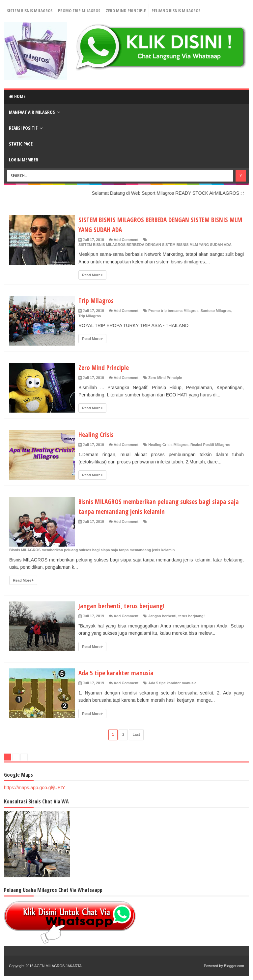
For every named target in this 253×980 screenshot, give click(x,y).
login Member (24, 160)
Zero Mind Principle (126, 11)
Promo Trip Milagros (79, 11)
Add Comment (126, 240)
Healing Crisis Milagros (168, 445)
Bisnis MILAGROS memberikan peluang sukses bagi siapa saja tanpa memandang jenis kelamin (160, 506)
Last (136, 734)
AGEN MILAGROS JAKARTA (58, 966)
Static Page (21, 144)
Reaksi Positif (23, 128)
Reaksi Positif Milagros (210, 445)
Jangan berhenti (162, 616)
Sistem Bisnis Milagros (30, 11)
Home (17, 96)
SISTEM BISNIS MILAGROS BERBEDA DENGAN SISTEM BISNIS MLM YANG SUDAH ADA (155, 245)
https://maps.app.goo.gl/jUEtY (34, 788)
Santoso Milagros (216, 311)
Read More (92, 275)
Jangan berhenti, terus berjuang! (126, 605)
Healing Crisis (98, 434)
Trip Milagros (97, 300)
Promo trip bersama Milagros (173, 311)
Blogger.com (234, 966)
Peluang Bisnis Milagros (176, 11)
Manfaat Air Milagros (32, 112)
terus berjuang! (191, 616)
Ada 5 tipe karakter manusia (119, 672)
